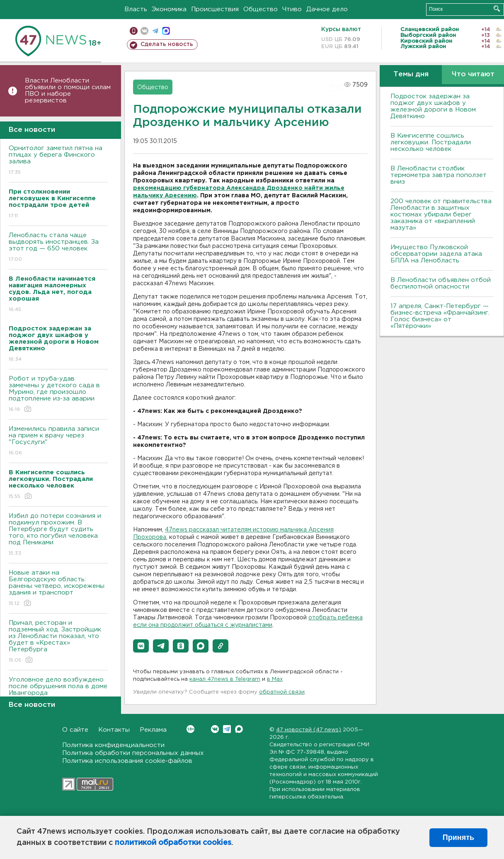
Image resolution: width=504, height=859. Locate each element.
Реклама (153, 730)
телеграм (155, 31)
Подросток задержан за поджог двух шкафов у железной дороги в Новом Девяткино (433, 106)
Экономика (169, 9)
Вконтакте (190, 729)
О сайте (75, 730)
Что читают (473, 74)
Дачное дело (327, 9)
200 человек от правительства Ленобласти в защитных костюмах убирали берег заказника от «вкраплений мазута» (441, 215)
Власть (136, 9)
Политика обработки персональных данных (133, 753)
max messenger (166, 31)
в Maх (275, 679)
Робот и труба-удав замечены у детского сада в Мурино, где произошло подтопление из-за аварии (58, 394)
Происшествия (215, 9)
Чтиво (292, 9)
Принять (458, 837)
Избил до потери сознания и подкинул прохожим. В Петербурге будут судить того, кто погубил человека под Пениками (58, 535)
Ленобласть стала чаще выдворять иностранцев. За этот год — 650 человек (58, 248)
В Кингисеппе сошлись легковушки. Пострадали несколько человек (431, 142)
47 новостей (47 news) (309, 730)
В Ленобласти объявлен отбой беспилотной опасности (441, 283)
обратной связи (282, 692)
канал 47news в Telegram (225, 679)
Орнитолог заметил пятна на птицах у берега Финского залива (58, 161)
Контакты (114, 730)
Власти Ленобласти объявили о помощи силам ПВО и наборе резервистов (68, 91)
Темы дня (411, 74)
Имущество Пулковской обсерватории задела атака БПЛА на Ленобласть (436, 254)
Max (239, 729)
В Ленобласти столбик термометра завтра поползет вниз (439, 175)
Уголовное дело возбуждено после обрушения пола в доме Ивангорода (58, 692)
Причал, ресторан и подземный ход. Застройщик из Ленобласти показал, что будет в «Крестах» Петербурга (58, 642)
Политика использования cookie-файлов (127, 761)
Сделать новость (167, 44)
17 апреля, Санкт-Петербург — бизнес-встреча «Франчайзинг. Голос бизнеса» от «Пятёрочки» (440, 316)
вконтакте (144, 31)
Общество (260, 9)
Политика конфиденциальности (113, 745)
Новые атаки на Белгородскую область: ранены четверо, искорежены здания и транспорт (58, 588)
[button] (141, 646)
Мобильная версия (134, 31)
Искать (497, 8)
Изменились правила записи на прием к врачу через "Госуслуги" (58, 441)
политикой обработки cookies (173, 843)
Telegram (227, 729)
